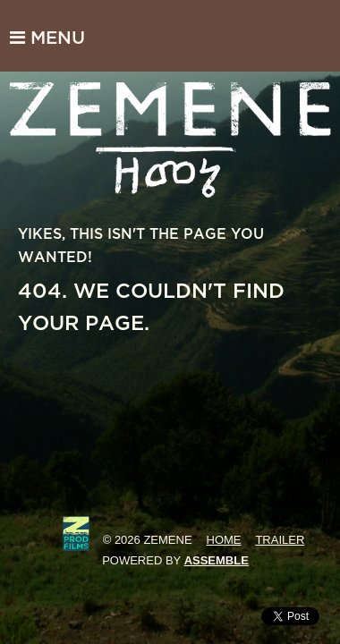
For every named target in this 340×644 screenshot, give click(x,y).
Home (224, 540)
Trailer (280, 540)
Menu (47, 38)
